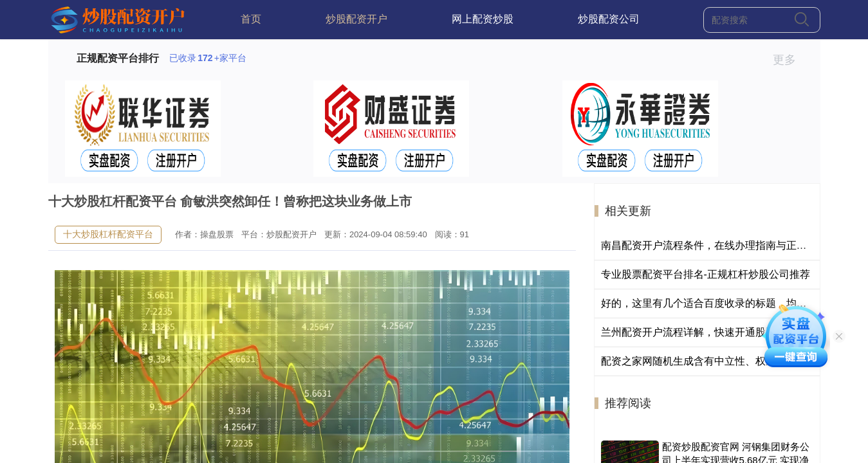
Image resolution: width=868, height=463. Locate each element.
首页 (251, 19)
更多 (790, 60)
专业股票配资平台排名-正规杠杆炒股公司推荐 (706, 274)
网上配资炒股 (483, 19)
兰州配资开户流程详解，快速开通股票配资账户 (709, 332)
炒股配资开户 (356, 19)
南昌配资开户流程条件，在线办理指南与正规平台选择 (725, 245)
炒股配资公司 (609, 19)
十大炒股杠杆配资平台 (108, 234)
